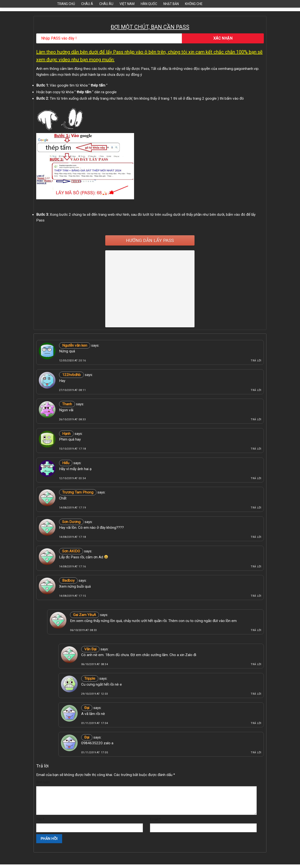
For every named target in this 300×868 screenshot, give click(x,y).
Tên (40, 819)
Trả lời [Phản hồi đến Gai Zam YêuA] (256, 630)
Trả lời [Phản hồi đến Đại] (256, 723)
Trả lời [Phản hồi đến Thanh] (256, 419)
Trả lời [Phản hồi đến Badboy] (256, 596)
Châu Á (87, 4)
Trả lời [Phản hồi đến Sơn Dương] (256, 537)
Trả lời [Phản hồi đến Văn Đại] (256, 664)
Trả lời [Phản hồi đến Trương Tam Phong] (256, 508)
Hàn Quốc (149, 4)
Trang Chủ (66, 4)
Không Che (194, 4)
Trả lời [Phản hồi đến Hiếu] (256, 478)
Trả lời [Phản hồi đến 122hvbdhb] (256, 390)
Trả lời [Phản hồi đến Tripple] (256, 694)
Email (155, 819)
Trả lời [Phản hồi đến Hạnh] (256, 449)
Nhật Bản (171, 4)
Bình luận (43, 782)
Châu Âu (106, 4)
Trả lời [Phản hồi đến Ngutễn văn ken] (256, 361)
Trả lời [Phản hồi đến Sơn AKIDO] (256, 567)
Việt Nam (127, 4)
